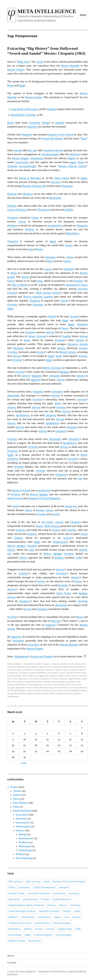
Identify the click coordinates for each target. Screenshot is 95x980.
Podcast (17, 795)
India (77, 911)
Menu (83, 15)
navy (32, 550)
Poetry (17, 799)
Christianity (37, 158)
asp (80, 479)
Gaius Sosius (64, 593)
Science (20, 830)
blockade (63, 585)
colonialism (53, 673)
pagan (73, 162)
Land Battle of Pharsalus (24, 109)
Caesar (35, 218)
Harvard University (49, 911)
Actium (40, 510)
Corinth (18, 538)
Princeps (56, 621)
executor (56, 182)
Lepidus (67, 336)
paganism (21, 688)
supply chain (65, 929)
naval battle (44, 490)
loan (67, 917)
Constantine (22, 162)
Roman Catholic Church (72, 166)
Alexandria (55, 198)
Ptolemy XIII (39, 186)
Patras (36, 688)
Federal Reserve (62, 899)
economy (74, 893)
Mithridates (73, 233)
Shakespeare (21, 656)
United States (64, 935)
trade (28, 935)
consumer (24, 887)
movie (40, 62)
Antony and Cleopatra (42, 656)
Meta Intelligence (47, 11)
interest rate (28, 917)
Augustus (50, 625)
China (12, 887)
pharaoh (57, 688)
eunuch (11, 210)
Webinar (20, 854)
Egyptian (37, 376)
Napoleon (27, 135)
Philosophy (25, 846)
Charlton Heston (78, 670)
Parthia (52, 316)
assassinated (73, 285)
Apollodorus (23, 415)
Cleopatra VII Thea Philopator (44, 498)
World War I (35, 941)
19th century (16, 882)
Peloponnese (60, 542)
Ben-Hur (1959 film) (26, 670)
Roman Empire (16, 70)
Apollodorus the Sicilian (28, 667)
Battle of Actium (52, 368)
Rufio (58, 403)
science (50, 929)
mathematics (42, 923)
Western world (17, 941)
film (9, 679)
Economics (22, 815)
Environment (26, 838)
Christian (12, 166)
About (11, 956)
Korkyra (59, 558)
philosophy (15, 929)
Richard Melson (14, 664)
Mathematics (23, 827)
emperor (53, 676)
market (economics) (20, 923)
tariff (78, 929)
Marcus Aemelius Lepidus (38, 297)
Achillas (69, 210)
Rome (11, 85)
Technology (25, 850)
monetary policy (62, 923)
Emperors (32, 127)
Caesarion (50, 257)
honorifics (34, 645)
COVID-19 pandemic (44, 887)
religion (71, 158)
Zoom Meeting (24, 858)
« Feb (23, 763)
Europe (45, 899)
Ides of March (20, 285)
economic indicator (39, 893)
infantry (20, 530)
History (67, 911)
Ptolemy (12, 194)
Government (23, 823)
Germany (75, 905)
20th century (33, 882)
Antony (74, 316)
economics (59, 893)
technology (15, 935)
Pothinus (21, 210)
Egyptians (43, 676)
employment (31, 899)
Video (16, 807)
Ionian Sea (71, 506)
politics (28, 929)
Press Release (20, 803)
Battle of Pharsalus (30, 178)
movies (18, 150)
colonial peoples (50, 154)
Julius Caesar (62, 178)
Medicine (24, 842)
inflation (13, 917)
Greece (49, 510)
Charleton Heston (53, 150)
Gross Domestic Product (22, 911)
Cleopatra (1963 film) (38, 673)
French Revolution (53, 139)
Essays (47, 664)
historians (18, 641)
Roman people (57, 691)
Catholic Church (62, 670)
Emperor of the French (61, 135)
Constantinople (27, 166)
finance (52, 905)
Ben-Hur (32, 150)
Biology (23, 834)
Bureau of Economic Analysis (69, 882)
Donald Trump (17, 893)
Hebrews (75, 154)
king (84, 139)
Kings (46, 123)
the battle (47, 522)
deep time (23, 62)
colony (28, 510)
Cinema (17, 791)
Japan (58, 917)
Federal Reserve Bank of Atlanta (26, 905)
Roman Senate (68, 352)
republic (60, 123)
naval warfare (59, 685)
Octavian (83, 289)
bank (47, 882)
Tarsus (65, 328)
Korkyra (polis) (36, 682)
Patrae (84, 534)
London (77, 917)
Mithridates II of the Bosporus (28, 685)
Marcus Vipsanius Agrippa (63, 682)
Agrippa (64, 372)
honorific (64, 679)
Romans (79, 281)
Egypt (22, 85)
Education (21, 819)
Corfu (79, 558)
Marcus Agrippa (39, 494)
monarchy (35, 123)
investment (44, 917)
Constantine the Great (76, 673)
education (14, 899)
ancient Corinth (67, 664)
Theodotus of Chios (65, 693)
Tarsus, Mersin (49, 693)
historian (55, 679)
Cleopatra (52, 109)
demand (64, 887)
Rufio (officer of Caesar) (31, 693)
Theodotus (44, 210)
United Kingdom (43, 935)
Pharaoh (27, 186)
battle (16, 506)
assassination (55, 226)
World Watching (22, 811)
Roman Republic (70, 66)
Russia (39, 929)
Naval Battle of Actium (23, 115)
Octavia (80, 340)
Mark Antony (43, 293)
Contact (12, 963)
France (63, 905)
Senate (67, 261)
